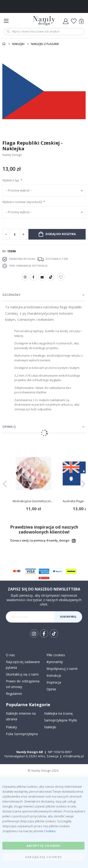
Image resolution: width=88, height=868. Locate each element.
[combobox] (44, 32)
